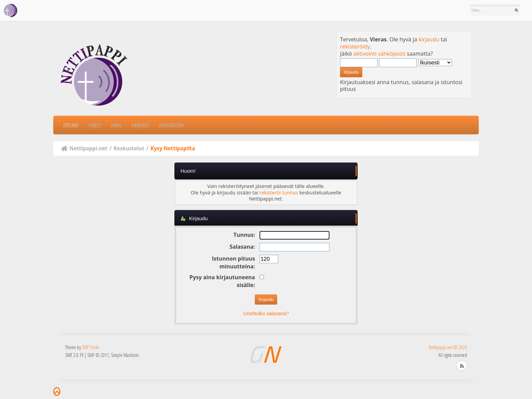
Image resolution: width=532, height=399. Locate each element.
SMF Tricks (90, 347)
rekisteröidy (355, 46)
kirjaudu (429, 39)
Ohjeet (95, 125)
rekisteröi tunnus (279, 193)
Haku (116, 125)
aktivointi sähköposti (380, 54)
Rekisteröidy (172, 125)
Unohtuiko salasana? (266, 313)
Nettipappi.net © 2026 (448, 347)
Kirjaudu (140, 125)
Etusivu (71, 125)
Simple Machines (125, 355)
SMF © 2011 (98, 355)
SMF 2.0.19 (74, 355)
